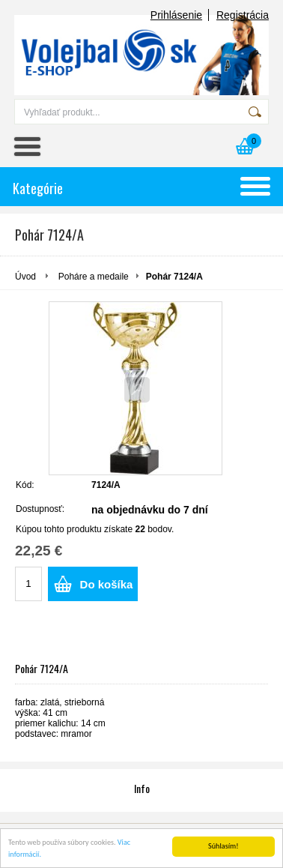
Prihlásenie (176, 15)
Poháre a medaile (94, 277)
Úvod (25, 277)
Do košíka (107, 584)
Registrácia (243, 15)
